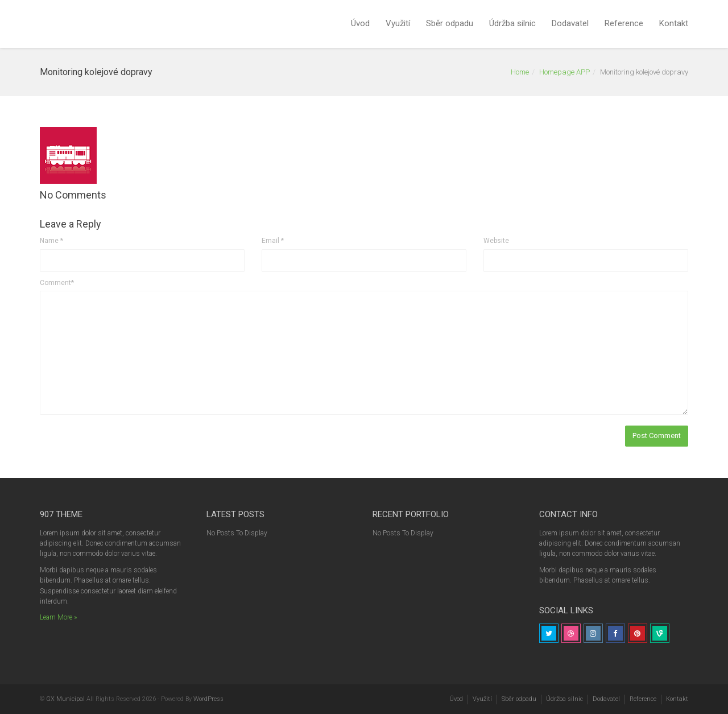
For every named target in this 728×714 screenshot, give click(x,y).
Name (51, 241)
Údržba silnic (512, 23)
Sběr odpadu (450, 23)
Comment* (57, 283)
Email (273, 241)
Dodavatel (570, 23)
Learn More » (58, 617)
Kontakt (674, 23)
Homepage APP (564, 72)
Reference (624, 23)
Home (520, 72)
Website (496, 241)
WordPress (208, 699)
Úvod (360, 23)
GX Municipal (65, 699)
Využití (398, 23)
